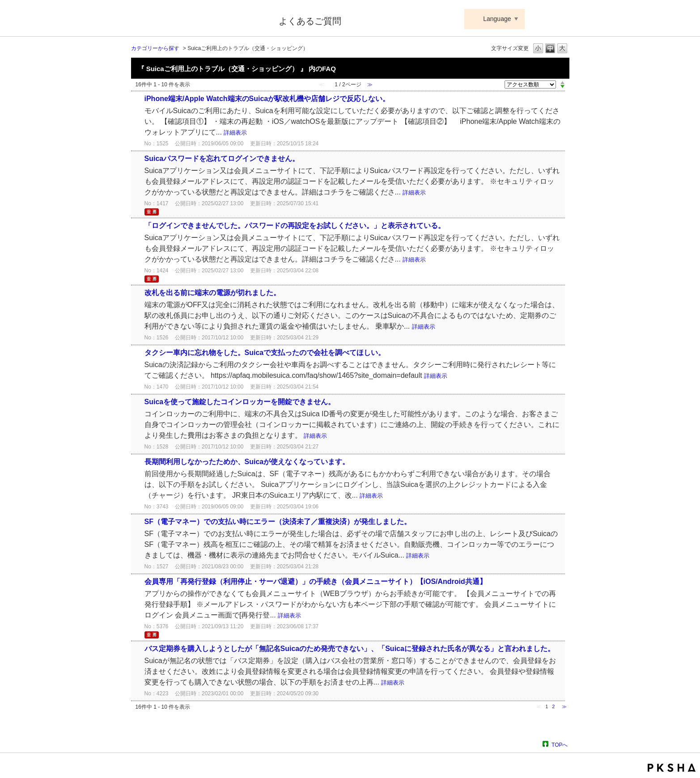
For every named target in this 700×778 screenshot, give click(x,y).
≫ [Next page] (564, 706)
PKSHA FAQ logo (672, 768)
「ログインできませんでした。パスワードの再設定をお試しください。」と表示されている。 (295, 226)
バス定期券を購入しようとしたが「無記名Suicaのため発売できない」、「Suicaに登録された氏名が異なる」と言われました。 (350, 649)
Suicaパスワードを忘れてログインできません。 (222, 159)
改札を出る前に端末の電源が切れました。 (212, 293)
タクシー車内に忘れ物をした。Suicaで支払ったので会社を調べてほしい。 (265, 353)
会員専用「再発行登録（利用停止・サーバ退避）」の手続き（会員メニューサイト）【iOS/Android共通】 (316, 581)
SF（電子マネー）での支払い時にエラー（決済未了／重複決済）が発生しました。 (278, 522)
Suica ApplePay (199, 19)
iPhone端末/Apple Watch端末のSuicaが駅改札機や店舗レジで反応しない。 (267, 99)
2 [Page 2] (553, 706)
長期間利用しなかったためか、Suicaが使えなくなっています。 (247, 462)
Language (497, 19)
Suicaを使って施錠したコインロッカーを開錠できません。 (240, 402)
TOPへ (560, 745)
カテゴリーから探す (155, 48)
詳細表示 (235, 133)
